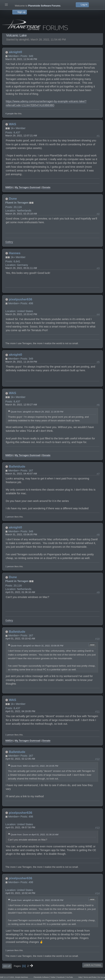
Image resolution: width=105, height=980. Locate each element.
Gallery (9, 242)
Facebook (61, 977)
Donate (46, 187)
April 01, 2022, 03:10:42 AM (20, 639)
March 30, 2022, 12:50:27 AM (21, 405)
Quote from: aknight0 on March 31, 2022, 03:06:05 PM (37, 646)
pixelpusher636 (21, 299)
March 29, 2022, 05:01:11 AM (21, 268)
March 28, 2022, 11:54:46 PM (21, 59)
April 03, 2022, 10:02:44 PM (20, 893)
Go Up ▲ (101, 977)
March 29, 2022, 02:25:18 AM (21, 214)
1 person (10, 517)
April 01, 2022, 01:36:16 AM (20, 592)
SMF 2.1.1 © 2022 (7, 977)
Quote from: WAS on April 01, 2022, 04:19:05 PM (34, 766)
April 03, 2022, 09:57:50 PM (20, 827)
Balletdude (17, 466)
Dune (13, 199)
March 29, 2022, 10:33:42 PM (21, 314)
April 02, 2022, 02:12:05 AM (20, 759)
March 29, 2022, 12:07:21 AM (21, 136)
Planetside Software (41, 977)
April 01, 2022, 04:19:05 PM (20, 711)
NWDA (9, 187)
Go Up (7, 966)
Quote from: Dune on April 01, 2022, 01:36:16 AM (35, 834)
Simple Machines (22, 977)
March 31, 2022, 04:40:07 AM (21, 474)
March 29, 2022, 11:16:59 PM (21, 362)
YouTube (69, 977)
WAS (13, 124)
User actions (92, 965)
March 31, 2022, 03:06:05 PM (21, 534)
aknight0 (15, 52)
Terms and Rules (90, 977)
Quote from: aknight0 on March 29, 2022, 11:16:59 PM (37, 412)
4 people (10, 113)
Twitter (53, 977)
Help (80, 977)
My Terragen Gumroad (28, 187)
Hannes (15, 253)
